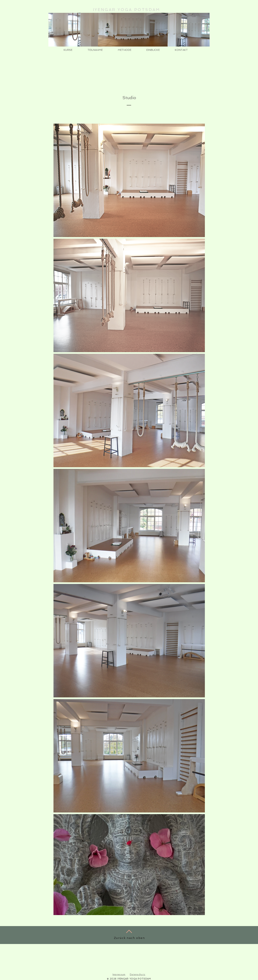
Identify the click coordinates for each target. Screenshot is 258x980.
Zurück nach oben (129, 938)
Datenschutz (138, 974)
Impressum (119, 974)
